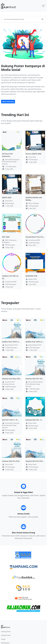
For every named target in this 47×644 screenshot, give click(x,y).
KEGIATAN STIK (31, 276)
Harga (3, 639)
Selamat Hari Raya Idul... (12, 379)
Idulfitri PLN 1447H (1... (11, 342)
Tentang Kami (6, 632)
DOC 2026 (6, 237)
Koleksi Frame (6, 635)
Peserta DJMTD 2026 (33, 154)
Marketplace (5, 643)
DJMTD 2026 (7, 198)
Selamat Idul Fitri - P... (34, 420)
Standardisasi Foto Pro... (35, 237)
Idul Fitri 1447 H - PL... (11, 420)
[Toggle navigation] (43, 6)
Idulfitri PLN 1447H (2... (35, 342)
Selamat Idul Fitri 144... (35, 379)
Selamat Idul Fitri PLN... (11, 461)
